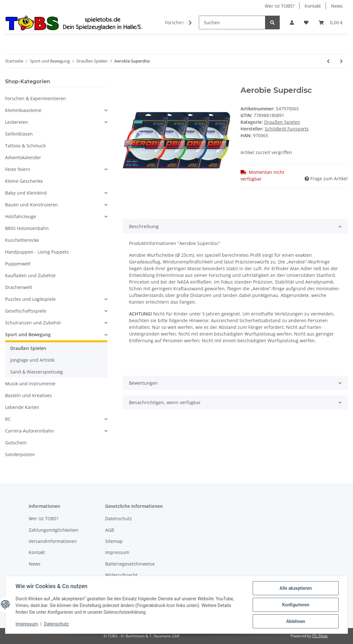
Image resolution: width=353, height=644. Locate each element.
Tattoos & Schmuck (25, 146)
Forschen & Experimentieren (36, 98)
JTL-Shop (320, 636)
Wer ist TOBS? (280, 6)
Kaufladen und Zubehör (31, 275)
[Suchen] (232, 22)
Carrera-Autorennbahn (30, 431)
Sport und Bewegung (28, 334)
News (337, 6)
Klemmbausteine (23, 110)
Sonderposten (20, 454)
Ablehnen (295, 621)
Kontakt (313, 6)
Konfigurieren (295, 605)
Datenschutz (119, 518)
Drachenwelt (19, 287)
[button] (292, 22)
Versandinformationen (53, 541)
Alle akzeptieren (295, 588)
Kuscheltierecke (22, 240)
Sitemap (114, 541)
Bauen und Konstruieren (32, 205)
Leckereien (17, 122)
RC (8, 419)
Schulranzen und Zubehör (33, 323)
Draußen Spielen (282, 122)
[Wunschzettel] (306, 22)
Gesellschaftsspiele (26, 311)
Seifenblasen (19, 134)
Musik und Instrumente (30, 384)
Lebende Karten (22, 407)
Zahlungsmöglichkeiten (54, 530)
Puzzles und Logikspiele (30, 299)
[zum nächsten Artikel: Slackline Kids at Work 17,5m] (341, 61)
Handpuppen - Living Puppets (37, 252)
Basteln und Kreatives (29, 395)
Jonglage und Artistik (32, 360)
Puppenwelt (18, 264)
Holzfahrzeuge (21, 216)
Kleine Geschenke (24, 181)
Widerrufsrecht (121, 575)
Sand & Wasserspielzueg (36, 372)
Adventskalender (23, 157)
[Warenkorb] (331, 22)
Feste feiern (18, 169)
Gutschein (16, 443)
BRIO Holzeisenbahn (27, 228)
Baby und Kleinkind (26, 193)
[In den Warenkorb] (128, 82)
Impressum (117, 552)
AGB (110, 530)
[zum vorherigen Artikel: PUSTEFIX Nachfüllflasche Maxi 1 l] (328, 61)
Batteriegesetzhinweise (130, 564)
